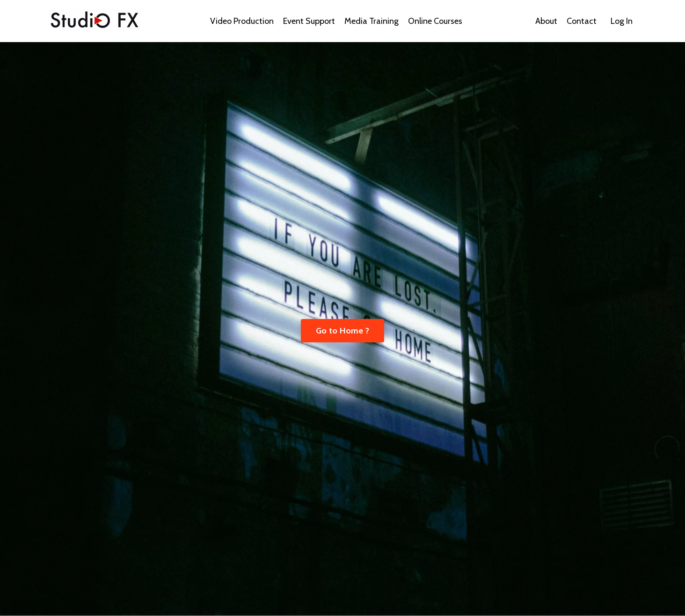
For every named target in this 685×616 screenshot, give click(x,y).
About (546, 21)
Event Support (309, 21)
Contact (582, 21)
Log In (622, 21)
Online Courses (435, 21)
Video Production (242, 21)
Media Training (372, 21)
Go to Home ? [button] (342, 331)
